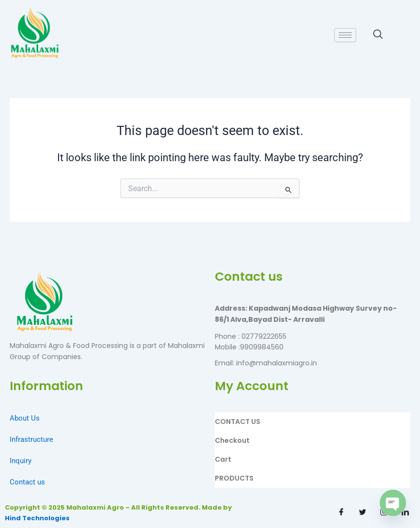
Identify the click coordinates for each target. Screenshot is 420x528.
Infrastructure (31, 439)
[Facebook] (342, 512)
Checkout (232, 440)
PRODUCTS (234, 478)
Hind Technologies (37, 518)
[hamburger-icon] (345, 35)
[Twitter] (363, 512)
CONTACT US (238, 422)
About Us (25, 418)
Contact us (27, 482)
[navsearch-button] (378, 35)
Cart (223, 459)
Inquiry (21, 461)
